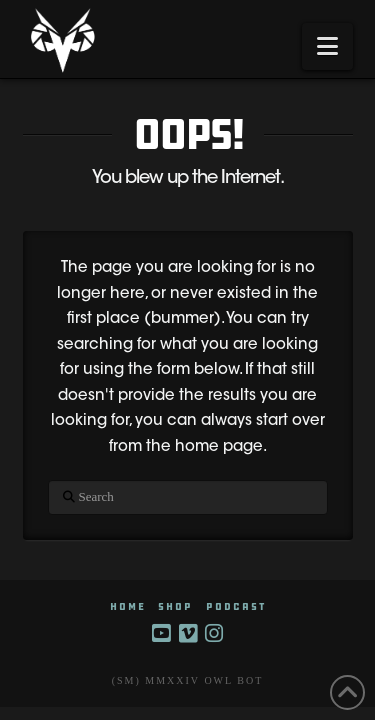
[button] (327, 46)
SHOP (175, 606)
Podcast (236, 606)
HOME (128, 606)
